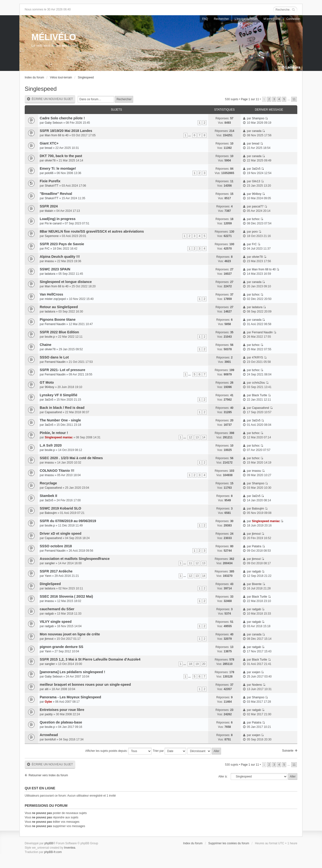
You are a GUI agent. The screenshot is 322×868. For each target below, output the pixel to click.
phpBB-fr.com (53, 852)
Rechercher (221, 19)
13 (197, 437)
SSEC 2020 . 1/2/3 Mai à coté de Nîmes (71, 458)
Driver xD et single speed (61, 533)
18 (190, 664)
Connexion (293, 19)
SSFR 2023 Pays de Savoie (62, 244)
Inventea (70, 848)
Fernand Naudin (55, 324)
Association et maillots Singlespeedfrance (75, 559)
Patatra (257, 546)
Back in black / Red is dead (62, 408)
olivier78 (50, 160)
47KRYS (257, 358)
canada (257, 131)
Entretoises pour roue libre (62, 710)
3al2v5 (256, 169)
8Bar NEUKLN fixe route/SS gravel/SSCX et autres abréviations (92, 231)
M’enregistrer (272, 19)
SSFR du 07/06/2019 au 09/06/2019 (68, 521)
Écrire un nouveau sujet (50, 99)
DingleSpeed (50, 584)
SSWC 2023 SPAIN (55, 269)
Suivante (288, 751)
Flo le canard (53, 223)
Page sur (250, 99)
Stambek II (48, 496)
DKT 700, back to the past (61, 156)
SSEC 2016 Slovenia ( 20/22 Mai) (66, 596)
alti (47, 689)
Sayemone (52, 236)
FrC (47, 249)
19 (197, 664)
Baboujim (51, 513)
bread (49, 148)
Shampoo (258, 118)
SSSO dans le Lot (54, 357)
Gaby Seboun (54, 123)
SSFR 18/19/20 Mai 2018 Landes (66, 131)
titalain (49, 211)
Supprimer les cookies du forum (229, 843)
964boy (257, 194)
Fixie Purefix (50, 181)
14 (204, 437)
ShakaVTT (52, 186)
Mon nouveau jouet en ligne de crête (70, 634)
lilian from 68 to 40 (57, 135)
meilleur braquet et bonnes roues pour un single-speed (85, 685)
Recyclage (48, 483)
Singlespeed (86, 77)
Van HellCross (51, 294)
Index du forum (34, 77)
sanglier (50, 563)
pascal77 (258, 206)
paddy (49, 714)
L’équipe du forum (246, 19)
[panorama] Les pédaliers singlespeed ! (72, 672)
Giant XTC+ (49, 143)
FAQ (205, 19)
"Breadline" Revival (56, 194)
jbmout (256, 534)
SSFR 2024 (49, 206)
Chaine (46, 345)
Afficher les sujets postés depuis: (118, 751)
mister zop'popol (55, 299)
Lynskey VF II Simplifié (58, 395)
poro (255, 232)
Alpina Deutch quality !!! (60, 257)
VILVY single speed (56, 622)
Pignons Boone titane (58, 320)
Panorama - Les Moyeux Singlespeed (70, 697)
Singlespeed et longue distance (66, 282)
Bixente (257, 584)
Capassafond (53, 412)
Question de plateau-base (61, 722)
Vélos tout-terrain (61, 77)
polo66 (49, 173)
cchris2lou (258, 383)
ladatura (50, 274)
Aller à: (223, 777)
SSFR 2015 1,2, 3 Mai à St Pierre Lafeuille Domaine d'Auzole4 (90, 659)
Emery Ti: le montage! (58, 168)
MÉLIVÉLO (54, 37)
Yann (48, 576)
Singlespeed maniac (59, 437)
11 (294, 99)
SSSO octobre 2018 (56, 546)
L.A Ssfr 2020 (51, 445)
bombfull (50, 739)
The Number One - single (60, 420)
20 (204, 664)
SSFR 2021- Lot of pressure (62, 370)
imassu (49, 261)
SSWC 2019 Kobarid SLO (60, 508)
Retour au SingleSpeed (59, 307)
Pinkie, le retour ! (54, 433)
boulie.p (50, 337)
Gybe (48, 702)
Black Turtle (259, 395)
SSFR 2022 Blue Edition (59, 332)
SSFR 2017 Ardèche (56, 571)
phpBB (49, 843)
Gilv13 (256, 181)
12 (190, 437)
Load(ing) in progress (58, 219)
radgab (256, 571)
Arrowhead (49, 735)
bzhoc (256, 219)
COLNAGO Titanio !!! (57, 471)
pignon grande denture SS (61, 647)
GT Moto (47, 382)
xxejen (256, 672)
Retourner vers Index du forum (48, 775)
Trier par (169, 751)
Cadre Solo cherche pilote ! (62, 118)
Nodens (257, 685)
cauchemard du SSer (57, 609)
